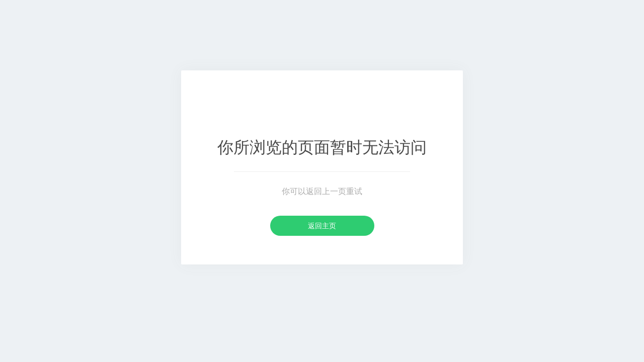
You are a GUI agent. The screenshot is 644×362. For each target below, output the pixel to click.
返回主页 (322, 226)
